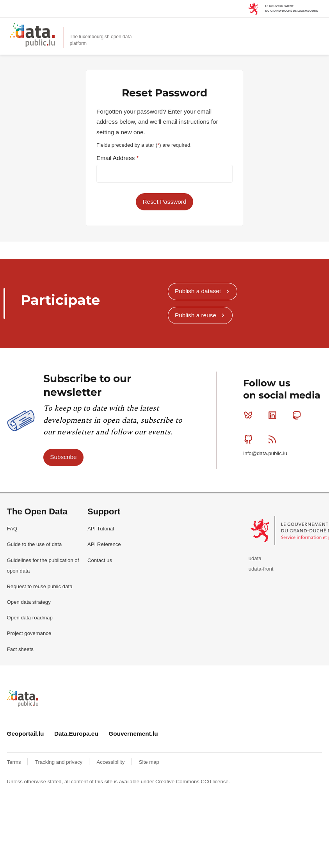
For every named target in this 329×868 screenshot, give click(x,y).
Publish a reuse (196, 315)
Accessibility (111, 762)
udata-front (261, 569)
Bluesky (250, 415)
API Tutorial (101, 529)
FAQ (12, 529)
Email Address (116, 158)
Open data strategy (29, 602)
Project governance (29, 633)
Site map (149, 762)
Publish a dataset (198, 291)
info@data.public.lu (265, 453)
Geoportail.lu (26, 734)
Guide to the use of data (35, 544)
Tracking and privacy (60, 762)
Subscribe (63, 457)
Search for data (302, 28)
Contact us (100, 560)
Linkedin (274, 415)
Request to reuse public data (40, 586)
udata (255, 558)
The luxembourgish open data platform (101, 40)
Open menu (319, 28)
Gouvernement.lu (133, 734)
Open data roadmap (30, 618)
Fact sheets (20, 649)
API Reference (104, 544)
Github (250, 439)
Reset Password (164, 202)
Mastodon (298, 415)
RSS (274, 439)
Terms (15, 762)
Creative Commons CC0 (183, 782)
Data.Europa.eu (76, 734)
